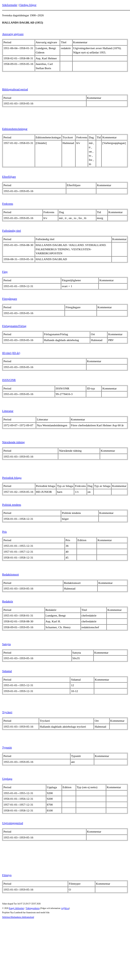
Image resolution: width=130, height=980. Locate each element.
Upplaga (7, 779)
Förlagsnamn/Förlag (14, 326)
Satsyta (6, 644)
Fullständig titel (12, 231)
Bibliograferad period (15, 89)
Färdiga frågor (28, 5)
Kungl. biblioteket (17, 908)
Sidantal (7, 671)
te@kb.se (65, 908)
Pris (4, 532)
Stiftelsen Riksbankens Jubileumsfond (18, 917)
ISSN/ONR (9, 380)
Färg (5, 272)
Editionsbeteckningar (15, 129)
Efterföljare (9, 177)
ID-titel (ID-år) (11, 353)
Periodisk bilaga (12, 478)
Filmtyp (7, 875)
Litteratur (8, 411)
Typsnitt (7, 747)
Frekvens (8, 204)
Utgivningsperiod (13, 823)
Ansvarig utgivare (13, 34)
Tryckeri (7, 712)
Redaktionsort (11, 574)
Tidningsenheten (32, 908)
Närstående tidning (13, 442)
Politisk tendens (12, 505)
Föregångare (10, 299)
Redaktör (8, 601)
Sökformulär (10, 5)
